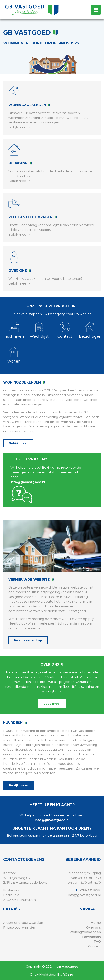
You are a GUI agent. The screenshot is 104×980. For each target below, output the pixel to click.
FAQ (65, 468)
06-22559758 (58, 836)
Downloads (92, 937)
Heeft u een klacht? (52, 805)
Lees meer (52, 704)
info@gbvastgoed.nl (28, 482)
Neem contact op (28, 640)
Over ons (94, 927)
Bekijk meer (18, 443)
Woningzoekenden (85, 932)
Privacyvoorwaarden (20, 927)
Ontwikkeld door (52, 974)
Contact (94, 946)
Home (96, 923)
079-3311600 (91, 890)
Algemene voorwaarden (23, 923)
